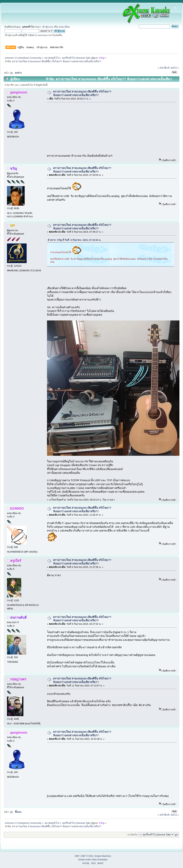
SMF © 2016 (87, 856)
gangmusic (19, 92)
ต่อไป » (175, 68)
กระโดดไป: (133, 835)
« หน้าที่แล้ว (164, 68)
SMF (77, 856)
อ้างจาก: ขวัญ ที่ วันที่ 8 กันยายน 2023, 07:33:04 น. (74, 240)
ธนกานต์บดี (18, 617)
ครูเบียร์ (16, 561)
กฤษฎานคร (18, 679)
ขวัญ (101, 58)
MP (13, 226)
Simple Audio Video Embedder (93, 860)
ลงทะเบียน (64, 27)
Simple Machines (103, 856)
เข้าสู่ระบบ (47, 27)
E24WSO (17, 508)
